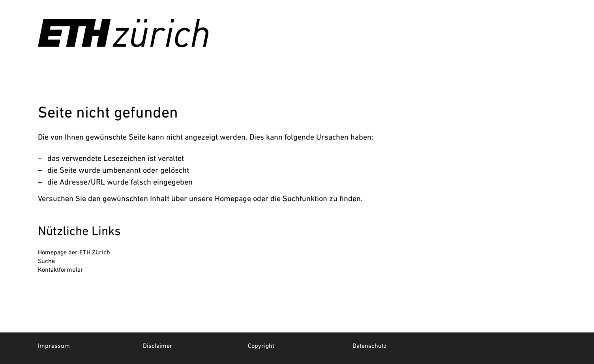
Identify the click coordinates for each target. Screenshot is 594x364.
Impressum (54, 345)
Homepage (233, 198)
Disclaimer (158, 345)
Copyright (261, 345)
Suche (46, 261)
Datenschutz (370, 345)
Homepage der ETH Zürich (74, 252)
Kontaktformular (61, 269)
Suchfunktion (305, 198)
